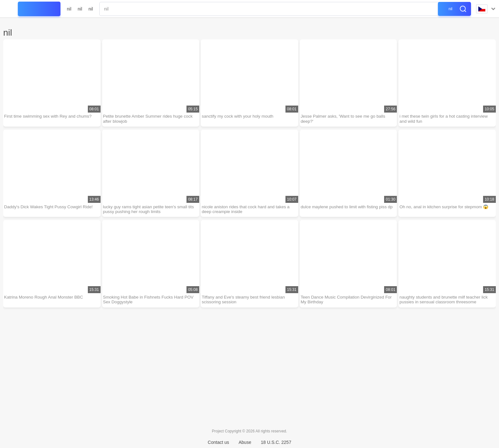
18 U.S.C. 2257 (276, 442)
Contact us (218, 442)
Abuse (245, 442)
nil (69, 9)
